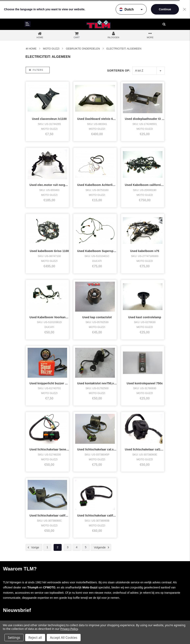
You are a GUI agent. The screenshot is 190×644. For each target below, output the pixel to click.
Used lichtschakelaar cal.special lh (101, 449)
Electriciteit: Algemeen (124, 49)
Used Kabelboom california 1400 (147, 185)
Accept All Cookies (64, 638)
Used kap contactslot (97, 317)
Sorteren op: (119, 71)
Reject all (35, 638)
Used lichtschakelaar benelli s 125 (53, 449)
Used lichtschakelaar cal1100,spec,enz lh (153, 449)
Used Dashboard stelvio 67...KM (99, 119)
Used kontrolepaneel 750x (145, 383)
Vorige (33, 547)
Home (33, 49)
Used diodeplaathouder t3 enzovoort (150, 119)
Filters (36, 70)
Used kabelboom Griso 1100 (49, 251)
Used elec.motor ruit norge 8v (50, 185)
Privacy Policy (69, 629)
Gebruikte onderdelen (83, 49)
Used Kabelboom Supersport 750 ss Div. (105, 251)
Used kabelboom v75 (145, 251)
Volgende (102, 547)
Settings (14, 638)
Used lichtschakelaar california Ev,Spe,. (105, 515)
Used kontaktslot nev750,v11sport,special (106, 383)
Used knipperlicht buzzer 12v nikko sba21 (59, 383)
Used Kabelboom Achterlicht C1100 (102, 185)
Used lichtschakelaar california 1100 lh (57, 515)
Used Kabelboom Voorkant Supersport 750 (59, 317)
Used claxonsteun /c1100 (49, 119)
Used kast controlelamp (145, 317)
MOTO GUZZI (51, 49)
